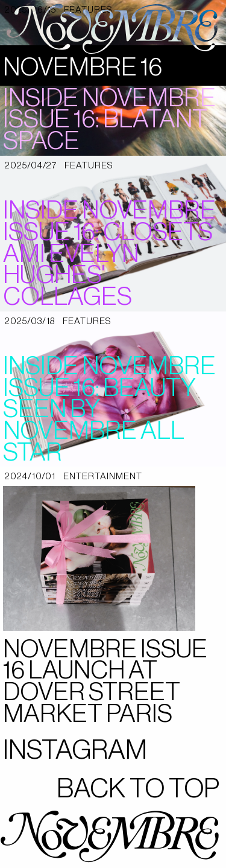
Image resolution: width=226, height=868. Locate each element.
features (89, 166)
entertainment (103, 477)
